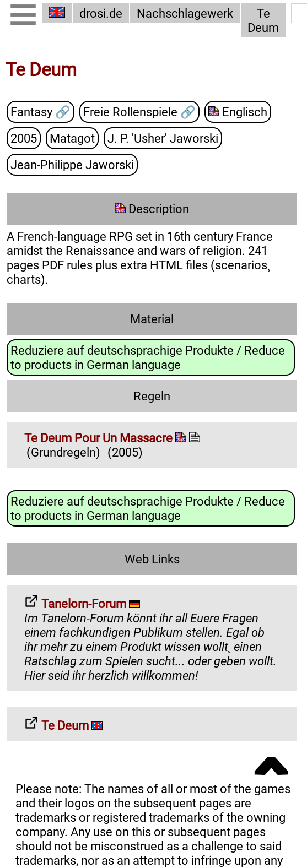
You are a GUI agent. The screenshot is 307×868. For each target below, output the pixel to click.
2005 (24, 139)
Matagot (72, 139)
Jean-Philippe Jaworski (72, 165)
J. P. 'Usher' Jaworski (163, 139)
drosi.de (101, 13)
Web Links (152, 560)
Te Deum (263, 20)
